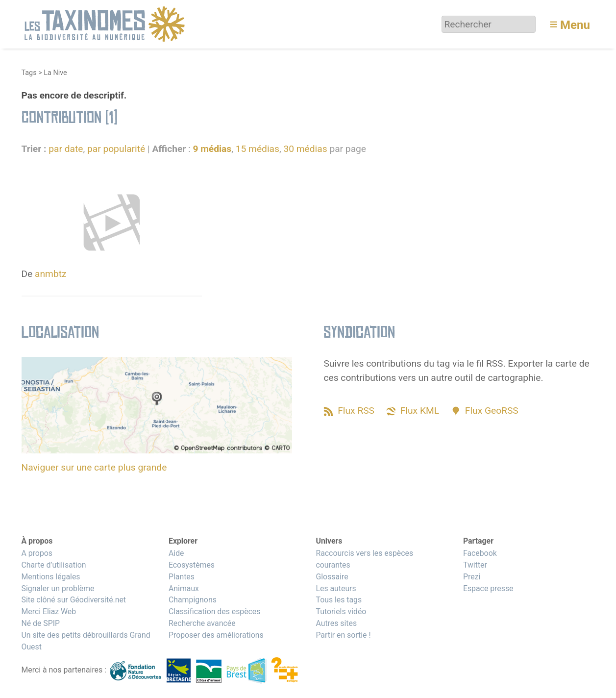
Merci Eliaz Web (49, 611)
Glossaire (332, 577)
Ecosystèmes (192, 565)
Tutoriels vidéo (341, 611)
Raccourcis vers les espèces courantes (364, 559)
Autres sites (336, 623)
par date (66, 149)
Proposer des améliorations (216, 635)
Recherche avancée (202, 623)
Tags (29, 73)
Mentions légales (51, 577)
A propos (37, 553)
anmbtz (50, 274)
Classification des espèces (214, 611)
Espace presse (488, 588)
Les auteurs (336, 588)
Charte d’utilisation (54, 565)
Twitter (475, 565)
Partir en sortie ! (343, 635)
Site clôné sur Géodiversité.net (74, 600)
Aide (176, 553)
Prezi (472, 577)
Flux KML (420, 411)
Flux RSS (356, 411)
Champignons (193, 600)
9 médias (212, 149)
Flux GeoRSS (492, 411)
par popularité (116, 149)
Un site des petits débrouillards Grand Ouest (86, 641)
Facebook (480, 553)
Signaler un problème (58, 588)
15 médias (258, 149)
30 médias (305, 149)
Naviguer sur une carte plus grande (94, 467)
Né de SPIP (41, 623)
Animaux (184, 588)
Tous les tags (339, 600)
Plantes (182, 577)
